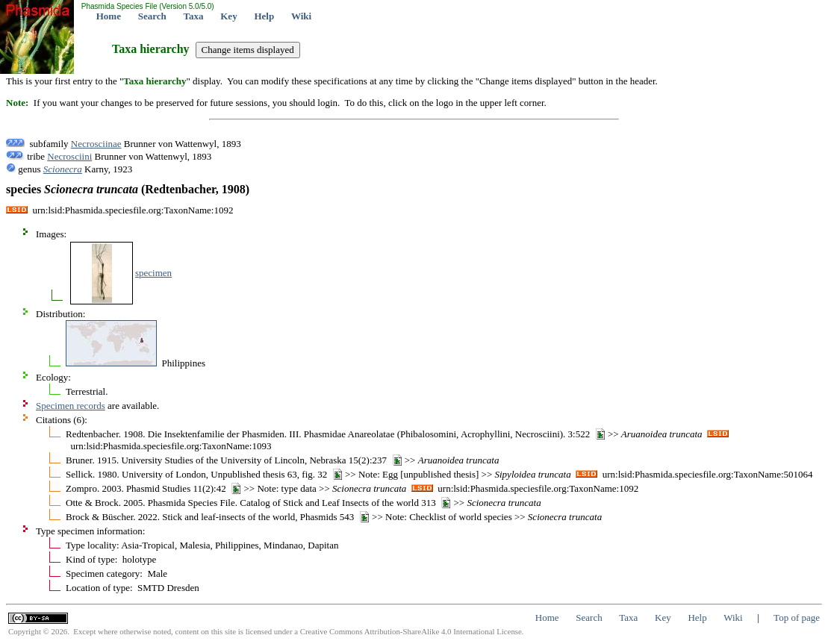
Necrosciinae (96, 144)
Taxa (194, 16)
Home (109, 16)
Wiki (301, 16)
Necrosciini (69, 156)
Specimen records (71, 406)
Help (264, 16)
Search (152, 16)
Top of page (797, 618)
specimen (153, 273)
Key (228, 16)
